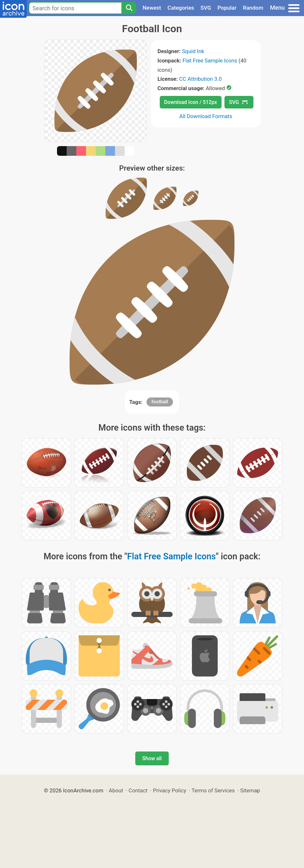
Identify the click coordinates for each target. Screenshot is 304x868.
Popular (227, 8)
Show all (152, 758)
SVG (206, 8)
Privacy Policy (170, 790)
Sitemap (250, 790)
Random (253, 8)
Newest (152, 8)
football (160, 402)
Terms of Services (213, 790)
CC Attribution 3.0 (200, 79)
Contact (138, 790)
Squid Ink (193, 51)
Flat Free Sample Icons (210, 61)
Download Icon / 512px (191, 102)
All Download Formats (206, 116)
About (116, 790)
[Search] (129, 8)
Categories (181, 8)
